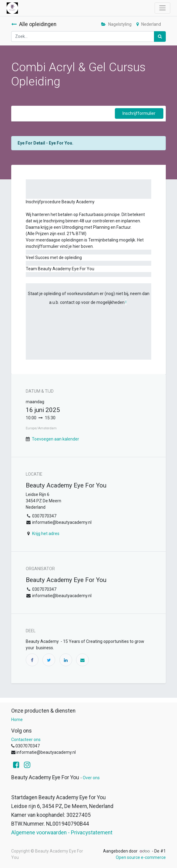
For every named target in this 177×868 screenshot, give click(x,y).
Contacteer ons (26, 740)
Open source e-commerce (141, 857)
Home (17, 720)
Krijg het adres (46, 534)
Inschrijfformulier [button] (139, 113)
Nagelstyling (116, 24)
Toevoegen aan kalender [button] (55, 439)
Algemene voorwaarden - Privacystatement (62, 833)
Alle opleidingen (34, 24)
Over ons (91, 778)
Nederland (149, 24)
